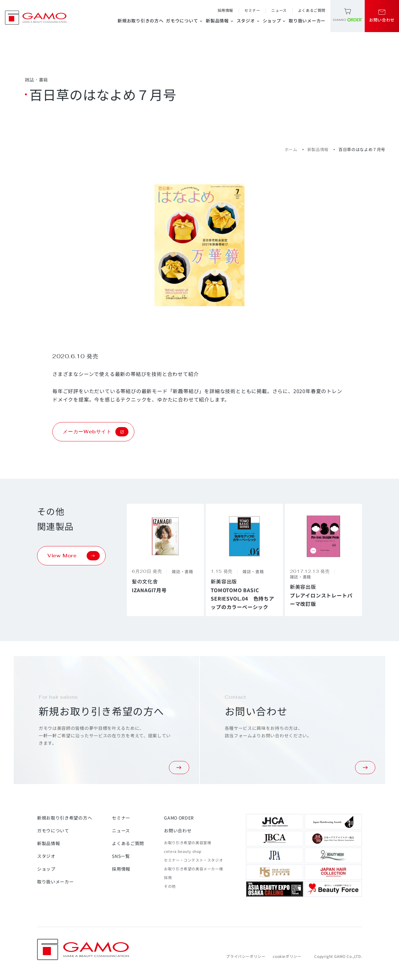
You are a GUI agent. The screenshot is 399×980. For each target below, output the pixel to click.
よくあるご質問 (312, 10)
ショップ (275, 21)
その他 (170, 886)
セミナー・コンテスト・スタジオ (193, 860)
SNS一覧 (121, 856)
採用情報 (225, 10)
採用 (168, 877)
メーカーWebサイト (96, 432)
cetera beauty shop (183, 851)
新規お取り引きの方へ (140, 21)
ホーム (291, 149)
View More (74, 556)
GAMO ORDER (179, 818)
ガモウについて (185, 21)
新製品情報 (220, 21)
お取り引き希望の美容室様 (187, 842)
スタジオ (248, 21)
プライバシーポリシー (246, 956)
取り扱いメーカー (307, 21)
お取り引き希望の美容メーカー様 (193, 869)
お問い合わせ (178, 830)
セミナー (252, 10)
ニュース (279, 10)
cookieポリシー (287, 956)
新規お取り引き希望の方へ (65, 818)
